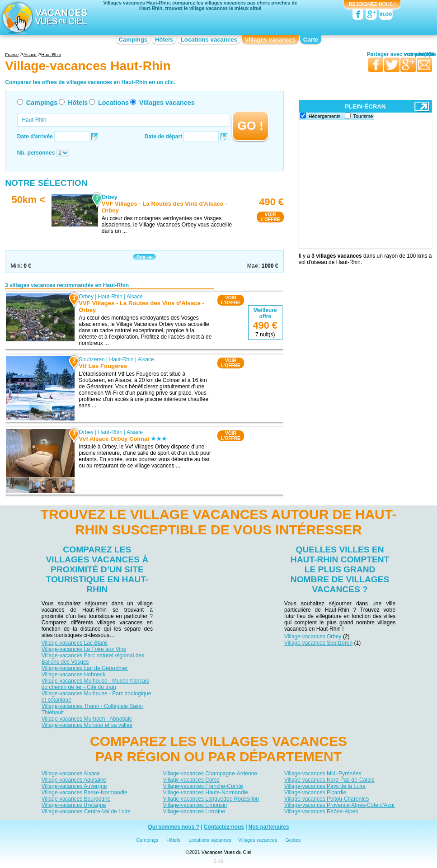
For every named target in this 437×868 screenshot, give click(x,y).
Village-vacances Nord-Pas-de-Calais (329, 780)
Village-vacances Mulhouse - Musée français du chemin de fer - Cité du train (95, 684)
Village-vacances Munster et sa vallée (87, 725)
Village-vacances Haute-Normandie (205, 793)
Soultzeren (92, 359)
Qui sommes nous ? (174, 827)
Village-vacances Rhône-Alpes (321, 811)
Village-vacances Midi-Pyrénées (323, 774)
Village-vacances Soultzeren (318, 643)
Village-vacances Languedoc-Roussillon (211, 799)
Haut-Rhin (110, 297)
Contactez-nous (224, 827)
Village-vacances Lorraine (194, 811)
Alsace (135, 297)
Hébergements (325, 116)
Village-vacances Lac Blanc (75, 643)
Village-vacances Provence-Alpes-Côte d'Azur (340, 805)
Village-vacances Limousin (195, 805)
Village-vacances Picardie (315, 793)
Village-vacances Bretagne (74, 805)
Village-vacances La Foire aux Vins (84, 649)
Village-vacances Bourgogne (76, 799)
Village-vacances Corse (191, 780)
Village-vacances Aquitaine (74, 780)
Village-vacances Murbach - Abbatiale (87, 719)
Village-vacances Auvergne (74, 786)
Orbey (87, 297)
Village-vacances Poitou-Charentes (327, 799)
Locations (113, 103)
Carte (311, 40)
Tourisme (363, 116)
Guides (293, 840)
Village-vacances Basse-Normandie (85, 793)
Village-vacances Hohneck (73, 675)
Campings (133, 40)
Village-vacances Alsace (71, 774)
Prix (144, 257)
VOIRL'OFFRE (270, 217)
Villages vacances (270, 40)
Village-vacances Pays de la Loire (325, 786)
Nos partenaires (269, 827)
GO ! (251, 126)
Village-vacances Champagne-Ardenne (210, 774)
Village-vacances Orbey (313, 637)
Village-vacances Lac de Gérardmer (85, 668)
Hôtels (164, 40)
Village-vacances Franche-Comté (203, 786)
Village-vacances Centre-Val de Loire (86, 811)
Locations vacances (209, 40)
